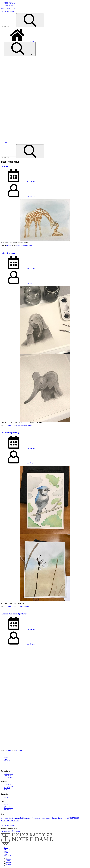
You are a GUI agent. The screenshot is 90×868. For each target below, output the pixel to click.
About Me (7, 761)
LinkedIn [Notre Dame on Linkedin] (8, 866)
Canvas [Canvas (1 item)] (39, 818)
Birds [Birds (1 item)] (35, 818)
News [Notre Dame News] (6, 851)
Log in (6, 805)
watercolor (29, 246)
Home (19, 41)
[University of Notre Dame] (27, 845)
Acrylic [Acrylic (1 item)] (3, 818)
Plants (21, 606)
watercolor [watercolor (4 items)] (75, 818)
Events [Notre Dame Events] (6, 853)
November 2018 (9, 786)
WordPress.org (8, 809)
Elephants (24, 425)
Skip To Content (9, 2)
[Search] (30, 20)
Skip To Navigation (10, 4)
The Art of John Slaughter (8, 11)
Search (20, 49)
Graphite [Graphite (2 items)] (56, 818)
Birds (17, 606)
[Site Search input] (8, 26)
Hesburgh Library (9, 774)
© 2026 (3, 831)
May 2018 (7, 788)
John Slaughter (31, 197)
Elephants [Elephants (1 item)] (44, 818)
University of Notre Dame (8, 8)
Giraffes (4, 166)
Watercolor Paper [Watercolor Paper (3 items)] (10, 820)
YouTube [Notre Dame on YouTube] (8, 864)
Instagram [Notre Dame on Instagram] (8, 862)
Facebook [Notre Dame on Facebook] (8, 859)
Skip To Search (8, 5)
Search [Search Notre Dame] (6, 848)
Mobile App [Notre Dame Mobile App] (7, 849)
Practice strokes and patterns (14, 614)
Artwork (8, 246)
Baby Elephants (8, 253)
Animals (18, 246)
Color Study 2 (8, 776)
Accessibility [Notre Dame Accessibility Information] (8, 856)
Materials (7, 759)
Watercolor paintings (10, 433)
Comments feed (9, 808)
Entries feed (7, 806)
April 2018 (7, 789)
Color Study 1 (8, 777)
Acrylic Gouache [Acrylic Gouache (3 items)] (14, 818)
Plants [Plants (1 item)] (66, 818)
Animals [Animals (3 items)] (28, 818)
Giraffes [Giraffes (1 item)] (49, 818)
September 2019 (9, 785)
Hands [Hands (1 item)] (62, 818)
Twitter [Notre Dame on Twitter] (7, 861)
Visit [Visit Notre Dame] (5, 854)
